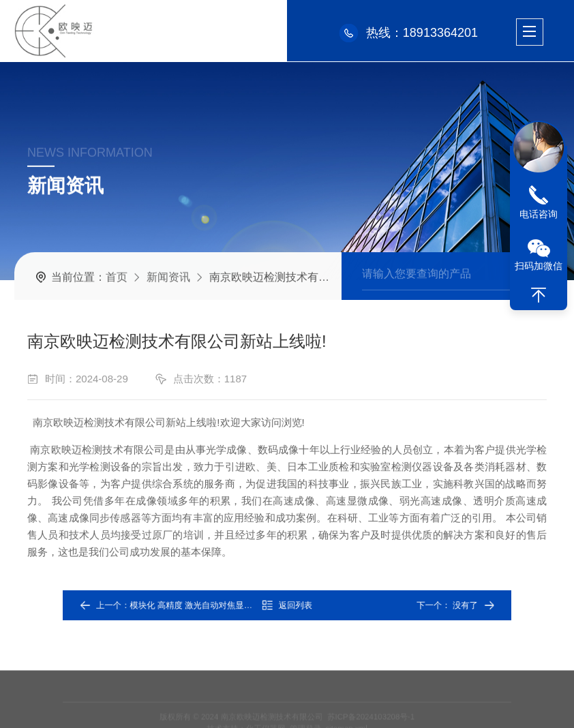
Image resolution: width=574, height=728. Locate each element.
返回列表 (287, 605)
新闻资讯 (168, 276)
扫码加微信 (539, 266)
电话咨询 (539, 214)
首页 (117, 276)
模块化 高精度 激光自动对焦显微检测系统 (224, 605)
